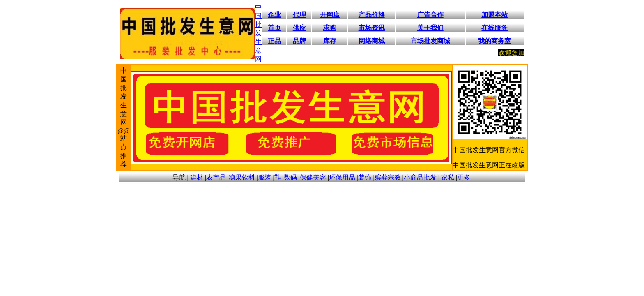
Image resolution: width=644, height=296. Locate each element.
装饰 (365, 177)
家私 (448, 177)
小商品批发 (420, 177)
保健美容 (313, 177)
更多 (464, 177)
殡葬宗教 (388, 177)
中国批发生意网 (258, 33)
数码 (290, 177)
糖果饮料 (242, 177)
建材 (197, 177)
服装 (264, 177)
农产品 (216, 177)
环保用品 (342, 177)
